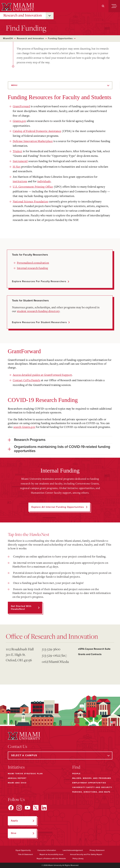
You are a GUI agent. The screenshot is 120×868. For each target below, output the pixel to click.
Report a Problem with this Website (51, 859)
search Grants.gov (24, 427)
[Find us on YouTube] (27, 808)
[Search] (103, 6)
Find (76, 767)
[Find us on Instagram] (19, 808)
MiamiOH (8, 38)
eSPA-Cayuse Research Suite (94, 649)
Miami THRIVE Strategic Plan (25, 774)
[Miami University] (17, 7)
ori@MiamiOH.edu (55, 662)
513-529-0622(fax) (54, 655)
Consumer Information (47, 850)
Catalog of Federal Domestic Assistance (37, 131)
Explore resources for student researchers (39, 322)
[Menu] (114, 6)
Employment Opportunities (89, 783)
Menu (14, 85)
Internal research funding (32, 268)
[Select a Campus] (60, 755)
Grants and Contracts (90, 654)
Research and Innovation (23, 15)
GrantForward (21, 106)
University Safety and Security (92, 787)
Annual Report (17, 778)
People (76, 774)
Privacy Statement (97, 850)
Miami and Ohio (17, 783)
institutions (20, 181)
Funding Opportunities (60, 38)
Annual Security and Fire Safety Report (86, 854)
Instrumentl (20, 161)
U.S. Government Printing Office (33, 187)
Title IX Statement (25, 854)
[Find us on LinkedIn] (44, 808)
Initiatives (16, 767)
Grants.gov (19, 121)
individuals (44, 181)
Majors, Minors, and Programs (92, 778)
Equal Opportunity (23, 850)
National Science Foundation (30, 201)
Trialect (17, 151)
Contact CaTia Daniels (27, 380)
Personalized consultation (33, 263)
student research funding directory (38, 311)
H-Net (17, 167)
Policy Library (78, 859)
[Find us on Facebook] (11, 808)
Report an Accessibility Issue (51, 854)
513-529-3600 (51, 649)
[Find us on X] (36, 808)
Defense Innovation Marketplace (33, 141)
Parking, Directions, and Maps (91, 792)
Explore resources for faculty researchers (39, 281)
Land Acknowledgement (73, 850)
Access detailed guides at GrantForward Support (42, 375)
